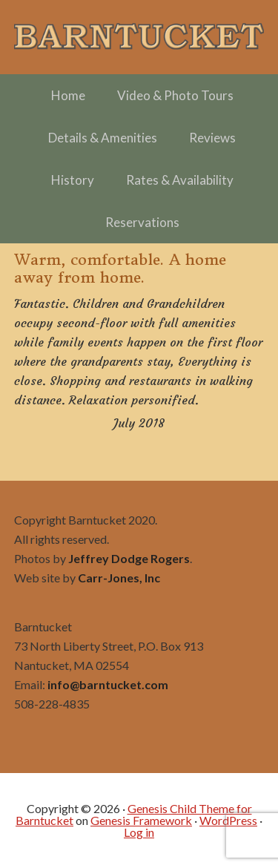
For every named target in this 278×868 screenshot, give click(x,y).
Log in (139, 832)
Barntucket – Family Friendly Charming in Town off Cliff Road (139, 37)
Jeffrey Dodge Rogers (129, 558)
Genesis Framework (141, 820)
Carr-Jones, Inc (119, 578)
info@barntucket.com (108, 684)
